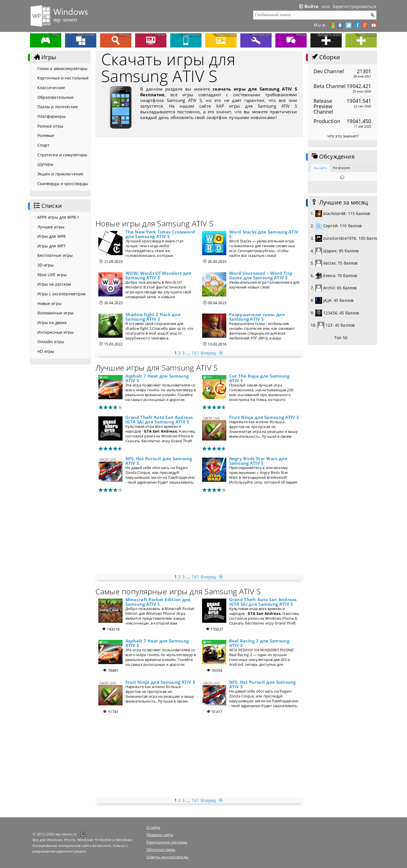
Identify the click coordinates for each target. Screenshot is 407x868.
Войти (308, 6)
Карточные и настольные (63, 78)
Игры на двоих (52, 323)
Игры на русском (54, 284)
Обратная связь (161, 849)
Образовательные (56, 97)
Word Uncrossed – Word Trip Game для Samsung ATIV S (261, 275)
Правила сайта (160, 835)
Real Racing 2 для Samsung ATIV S (259, 643)
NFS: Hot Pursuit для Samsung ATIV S (159, 461)
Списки (47, 206)
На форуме (341, 168)
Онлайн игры (51, 342)
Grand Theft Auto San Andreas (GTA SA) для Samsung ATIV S (159, 419)
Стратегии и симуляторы (62, 155)
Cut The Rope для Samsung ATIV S (259, 378)
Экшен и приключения (60, 174)
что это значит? (343, 136)
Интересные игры (56, 332)
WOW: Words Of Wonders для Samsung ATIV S (158, 275)
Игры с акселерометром (62, 294)
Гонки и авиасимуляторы (63, 68)
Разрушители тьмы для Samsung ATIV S (257, 317)
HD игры (46, 351)
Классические (51, 88)
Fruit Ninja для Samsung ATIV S (264, 417)
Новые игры (49, 303)
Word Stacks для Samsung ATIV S (264, 234)
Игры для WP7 (52, 246)
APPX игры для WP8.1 (58, 217)
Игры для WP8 (52, 236)
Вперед (212, 353)
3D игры (46, 265)
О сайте (153, 827)
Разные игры (50, 126)
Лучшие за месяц (339, 202)
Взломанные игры (56, 313)
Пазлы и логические (58, 107)
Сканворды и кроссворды (63, 184)
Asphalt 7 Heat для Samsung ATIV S (157, 378)
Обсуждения (333, 157)
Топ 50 (341, 338)
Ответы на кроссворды (168, 857)
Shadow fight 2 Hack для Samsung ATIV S (153, 317)
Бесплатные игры (55, 255)
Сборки (325, 57)
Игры (44, 57)
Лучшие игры (51, 227)
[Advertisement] (199, 180)
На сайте (320, 168)
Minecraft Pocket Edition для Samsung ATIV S (158, 602)
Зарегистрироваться (354, 6)
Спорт (43, 145)
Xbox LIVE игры (52, 275)
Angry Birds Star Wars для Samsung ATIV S (258, 461)
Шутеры (45, 164)
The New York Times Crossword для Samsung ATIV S (160, 234)
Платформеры (52, 116)
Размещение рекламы (167, 842)
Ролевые (46, 135)
